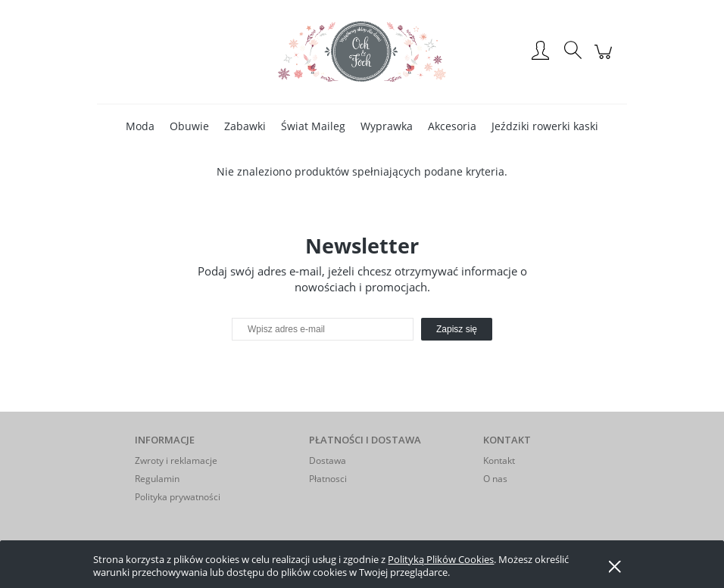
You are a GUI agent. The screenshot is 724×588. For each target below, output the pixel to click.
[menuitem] (140, 126)
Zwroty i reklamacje (176, 460)
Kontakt (499, 460)
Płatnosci (328, 479)
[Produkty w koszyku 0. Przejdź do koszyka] (605, 59)
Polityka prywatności (178, 497)
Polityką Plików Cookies (441, 559)
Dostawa (328, 460)
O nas (495, 479)
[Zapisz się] (457, 329)
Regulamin (157, 479)
